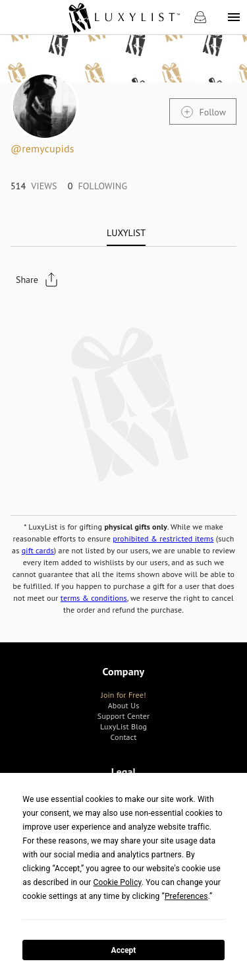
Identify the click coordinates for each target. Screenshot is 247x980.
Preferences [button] (186, 896)
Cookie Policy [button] (117, 882)
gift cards (38, 550)
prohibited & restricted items (163, 538)
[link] (123, 17)
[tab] (126, 233)
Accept (124, 950)
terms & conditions (94, 598)
